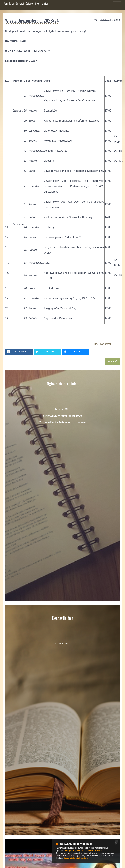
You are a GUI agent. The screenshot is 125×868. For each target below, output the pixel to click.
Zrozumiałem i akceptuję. (76, 858)
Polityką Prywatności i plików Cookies (83, 850)
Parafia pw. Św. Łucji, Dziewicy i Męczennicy (26, 3)
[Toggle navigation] (117, 5)
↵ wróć (113, 361)
